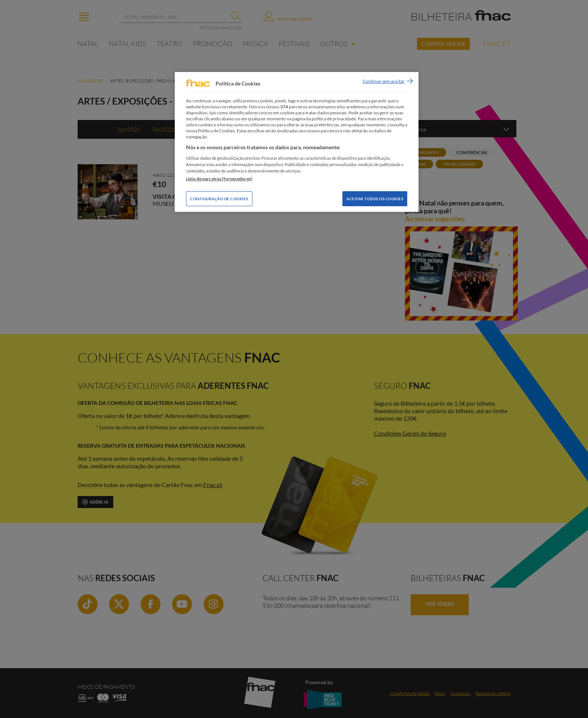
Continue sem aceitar (384, 81)
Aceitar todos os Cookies (375, 199)
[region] (297, 142)
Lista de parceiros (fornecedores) (219, 179)
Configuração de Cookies (219, 199)
